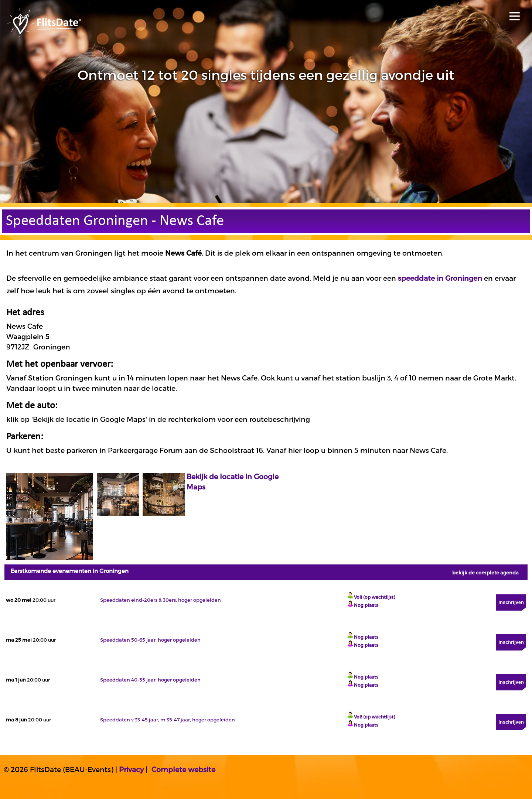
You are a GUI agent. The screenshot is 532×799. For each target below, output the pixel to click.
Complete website (183, 769)
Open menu (513, 14)
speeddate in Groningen (440, 278)
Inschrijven (511, 602)
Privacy (131, 769)
